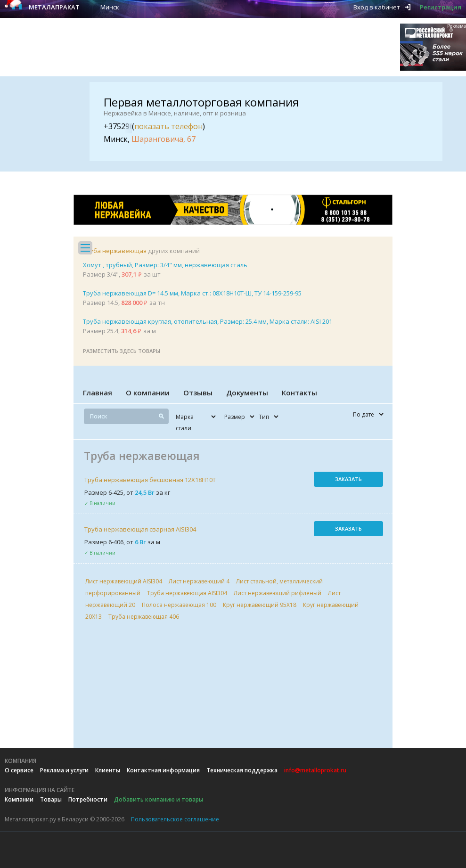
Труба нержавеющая (115, 251)
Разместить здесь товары (122, 351)
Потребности (88, 799)
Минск (110, 7)
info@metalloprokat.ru (315, 770)
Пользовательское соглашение (175, 819)
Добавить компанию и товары (159, 799)
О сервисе (19, 770)
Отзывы (198, 393)
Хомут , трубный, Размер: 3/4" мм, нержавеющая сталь (165, 265)
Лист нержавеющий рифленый (278, 593)
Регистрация (441, 7)
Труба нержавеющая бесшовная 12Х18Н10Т (150, 480)
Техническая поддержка (242, 770)
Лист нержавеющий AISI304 (124, 581)
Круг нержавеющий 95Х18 (260, 605)
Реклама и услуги (64, 770)
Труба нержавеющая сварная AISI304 (140, 529)
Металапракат (54, 7)
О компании (148, 393)
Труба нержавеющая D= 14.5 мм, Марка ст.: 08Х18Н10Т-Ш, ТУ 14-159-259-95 (192, 293)
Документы (247, 393)
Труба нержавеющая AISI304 (187, 593)
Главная (98, 393)
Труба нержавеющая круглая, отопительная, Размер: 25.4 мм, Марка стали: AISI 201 (208, 321)
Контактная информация (163, 770)
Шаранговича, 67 (164, 139)
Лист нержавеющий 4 (199, 581)
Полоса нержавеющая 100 (179, 605)
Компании (19, 799)
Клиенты (108, 770)
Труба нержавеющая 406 (144, 617)
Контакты (299, 393)
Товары (51, 799)
